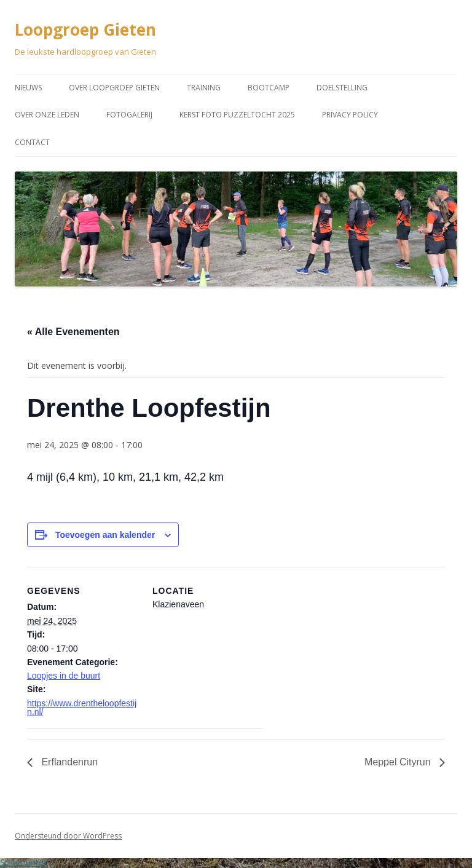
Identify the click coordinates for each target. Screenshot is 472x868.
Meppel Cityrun (399, 762)
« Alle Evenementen (73, 332)
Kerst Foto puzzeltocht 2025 (237, 115)
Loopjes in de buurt (64, 676)
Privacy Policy (350, 115)
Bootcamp (269, 88)
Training (204, 88)
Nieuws (28, 88)
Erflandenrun (68, 762)
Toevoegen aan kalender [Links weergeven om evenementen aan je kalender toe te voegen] (105, 535)
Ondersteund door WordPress (68, 836)
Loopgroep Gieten (85, 30)
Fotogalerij (129, 115)
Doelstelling (342, 88)
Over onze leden (47, 115)
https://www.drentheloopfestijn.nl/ (82, 708)
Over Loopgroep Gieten (114, 88)
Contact (32, 142)
